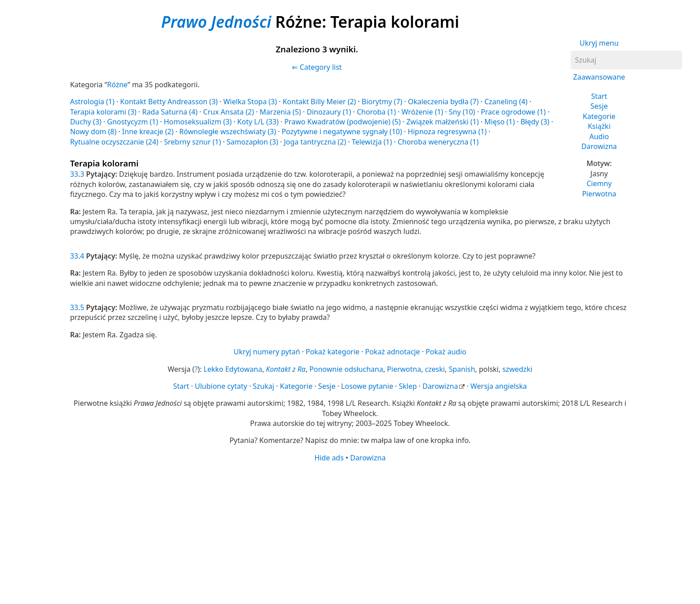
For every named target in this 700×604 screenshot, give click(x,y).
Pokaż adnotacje (393, 352)
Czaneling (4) (506, 102)
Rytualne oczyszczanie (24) (114, 142)
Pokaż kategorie (333, 352)
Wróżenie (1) (422, 112)
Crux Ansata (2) (229, 112)
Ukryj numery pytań (267, 352)
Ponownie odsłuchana (346, 369)
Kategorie (599, 116)
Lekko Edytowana (233, 369)
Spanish (462, 369)
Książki (599, 126)
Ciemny (599, 183)
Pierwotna (599, 194)
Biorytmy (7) (382, 102)
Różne (117, 85)
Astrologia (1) (92, 102)
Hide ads (329, 458)
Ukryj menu (599, 43)
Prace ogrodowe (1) (513, 112)
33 (74, 174)
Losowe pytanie (367, 386)
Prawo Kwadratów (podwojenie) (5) (342, 122)
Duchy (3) (85, 122)
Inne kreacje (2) (148, 132)
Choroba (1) (376, 112)
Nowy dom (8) (93, 132)
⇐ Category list (317, 67)
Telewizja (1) (372, 142)
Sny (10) (462, 112)
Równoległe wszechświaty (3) (227, 132)
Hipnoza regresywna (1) (447, 132)
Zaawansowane (599, 77)
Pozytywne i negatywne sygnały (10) (342, 132)
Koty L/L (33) (258, 122)
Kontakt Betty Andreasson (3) (169, 102)
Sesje (599, 106)
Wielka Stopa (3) (250, 102)
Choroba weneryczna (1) (438, 142)
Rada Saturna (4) (170, 112)
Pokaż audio (446, 352)
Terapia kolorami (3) (103, 112)
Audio (599, 136)
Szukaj (264, 386)
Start (599, 96)
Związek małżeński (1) (443, 122)
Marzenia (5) (280, 112)
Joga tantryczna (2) (315, 142)
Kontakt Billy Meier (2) (319, 102)
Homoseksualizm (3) (198, 122)
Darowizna (599, 146)
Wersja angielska (499, 386)
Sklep (408, 386)
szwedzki (517, 369)
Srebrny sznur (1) (192, 142)
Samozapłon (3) (252, 142)
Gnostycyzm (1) (132, 122)
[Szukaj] (626, 60)
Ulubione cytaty (221, 386)
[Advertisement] (338, 532)
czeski (435, 369)
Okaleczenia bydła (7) (443, 102)
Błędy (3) (535, 122)
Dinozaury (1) (329, 112)
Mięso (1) (499, 122)
